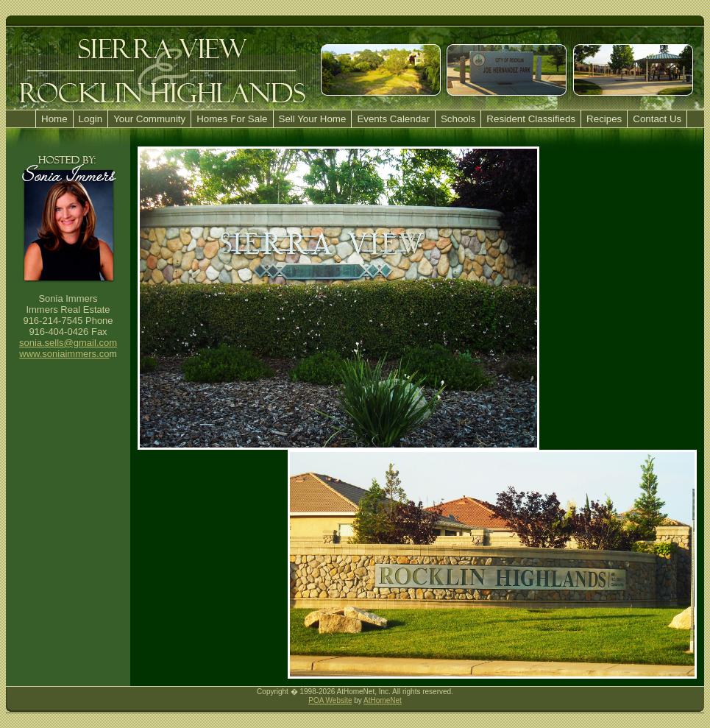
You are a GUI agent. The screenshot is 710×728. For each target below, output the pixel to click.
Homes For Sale (232, 119)
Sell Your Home (313, 119)
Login (91, 119)
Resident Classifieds (531, 119)
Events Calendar (393, 119)
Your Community (149, 119)
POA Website (330, 700)
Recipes (604, 119)
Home (54, 119)
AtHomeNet (383, 700)
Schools (458, 119)
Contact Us (657, 119)
